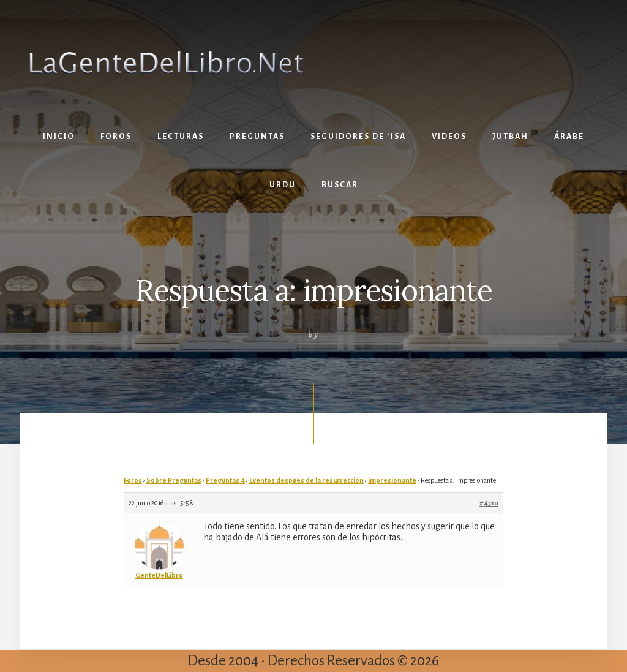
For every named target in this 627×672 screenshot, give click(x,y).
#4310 (489, 503)
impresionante (392, 480)
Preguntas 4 (225, 480)
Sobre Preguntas (174, 480)
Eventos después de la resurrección (306, 480)
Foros (133, 480)
